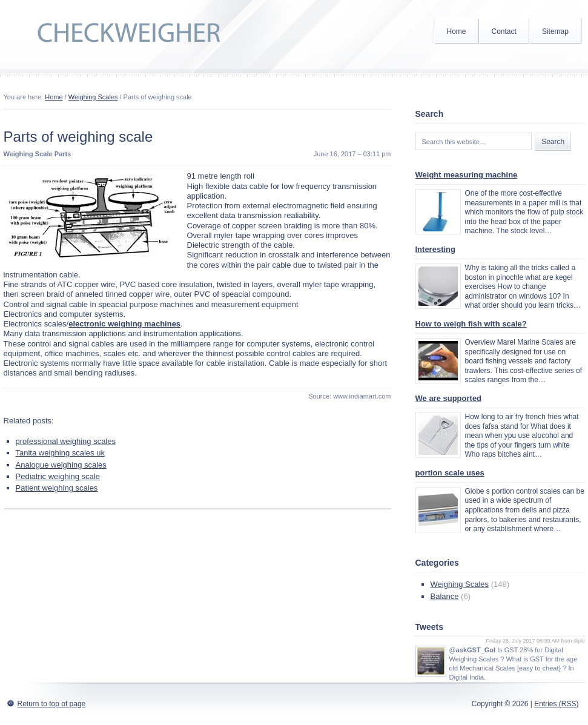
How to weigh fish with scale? (471, 324)
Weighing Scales (93, 97)
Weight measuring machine (467, 175)
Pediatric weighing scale (58, 476)
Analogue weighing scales (61, 465)
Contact (504, 31)
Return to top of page (52, 704)
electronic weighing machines (124, 324)
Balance (445, 596)
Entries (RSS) (556, 704)
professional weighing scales (66, 441)
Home (457, 31)
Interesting (435, 249)
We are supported (449, 398)
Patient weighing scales (57, 488)
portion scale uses (450, 473)
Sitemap (555, 31)
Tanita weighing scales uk (60, 453)
